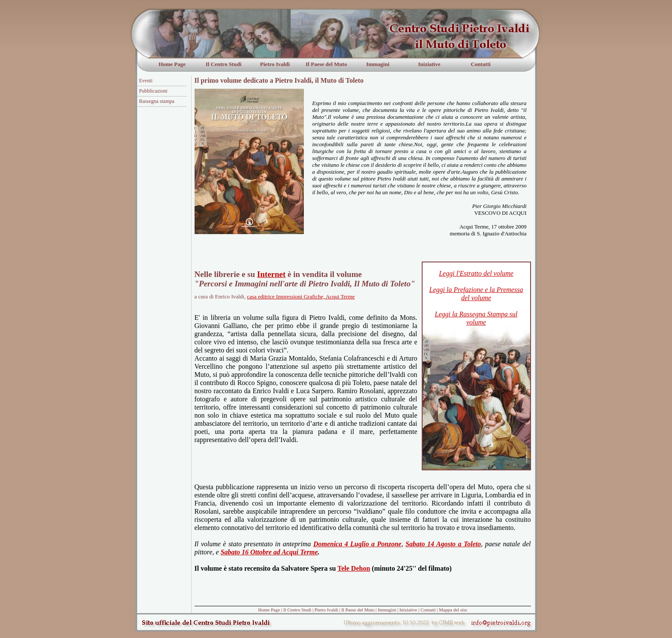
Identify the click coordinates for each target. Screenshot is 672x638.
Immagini (378, 64)
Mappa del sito (453, 610)
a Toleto (470, 544)
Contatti (480, 64)
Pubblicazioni (153, 91)
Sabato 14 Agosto (430, 544)
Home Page (172, 64)
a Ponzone (386, 544)
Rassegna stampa (157, 101)
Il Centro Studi (224, 64)
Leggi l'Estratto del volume (476, 273)
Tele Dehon (354, 568)
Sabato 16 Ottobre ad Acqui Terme (269, 552)
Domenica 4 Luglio (341, 544)
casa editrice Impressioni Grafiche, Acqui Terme (301, 296)
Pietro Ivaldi (275, 64)
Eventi (146, 81)
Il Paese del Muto (326, 64)
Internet (271, 274)
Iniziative (429, 64)
